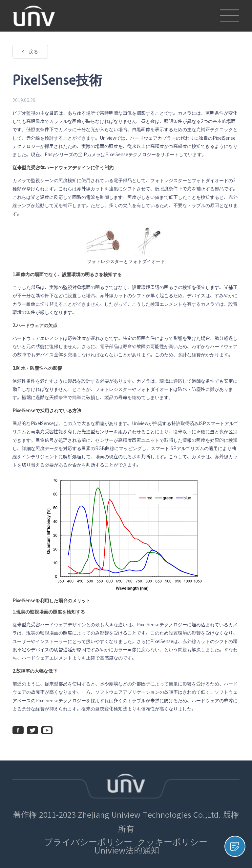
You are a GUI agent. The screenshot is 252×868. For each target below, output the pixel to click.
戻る (33, 52)
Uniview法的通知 (127, 850)
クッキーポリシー (172, 842)
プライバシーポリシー (88, 842)
